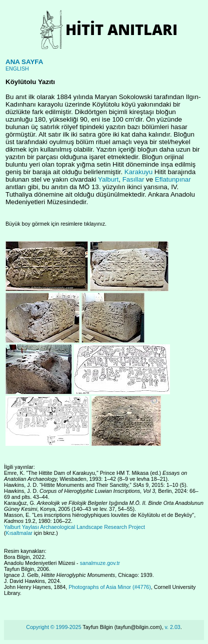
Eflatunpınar (173, 179)
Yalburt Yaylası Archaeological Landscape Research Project (74, 527)
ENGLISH (17, 69)
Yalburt (108, 179)
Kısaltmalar (19, 533)
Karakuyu (138, 172)
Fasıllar (133, 179)
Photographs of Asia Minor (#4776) (110, 587)
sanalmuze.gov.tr (100, 563)
